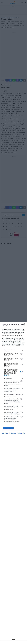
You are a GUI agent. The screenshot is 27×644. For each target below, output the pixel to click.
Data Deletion (5, 433)
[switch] (21, 354)
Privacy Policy (22, 433)
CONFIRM (8, 428)
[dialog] (13, 483)
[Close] (24, 325)
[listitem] (13, 350)
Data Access (13, 433)
